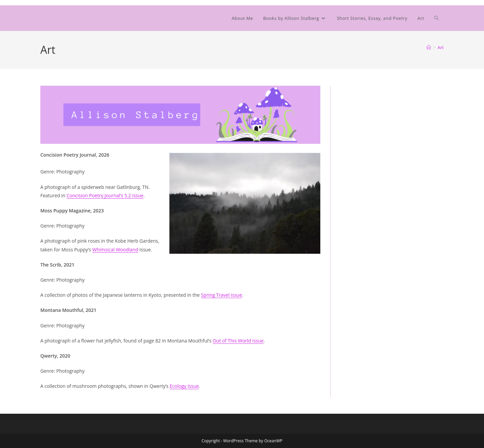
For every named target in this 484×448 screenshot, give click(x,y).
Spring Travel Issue (221, 295)
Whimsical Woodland (115, 250)
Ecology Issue (184, 386)
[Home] (429, 47)
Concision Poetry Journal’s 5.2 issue (105, 195)
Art (441, 47)
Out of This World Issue (238, 341)
